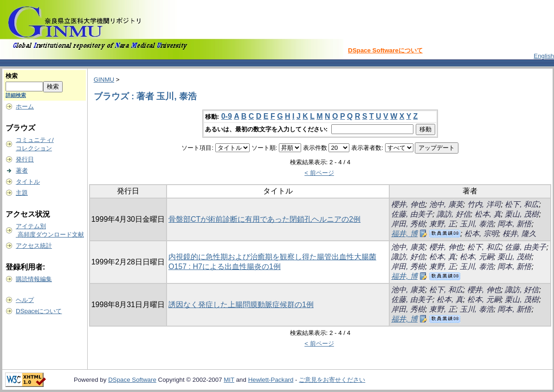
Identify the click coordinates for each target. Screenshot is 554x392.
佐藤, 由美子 (412, 214)
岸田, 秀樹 (408, 224)
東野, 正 (442, 224)
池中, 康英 (446, 204)
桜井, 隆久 (519, 234)
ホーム (25, 106)
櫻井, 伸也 (408, 204)
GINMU (104, 80)
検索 (12, 76)
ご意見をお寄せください (332, 380)
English (544, 56)
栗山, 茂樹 (522, 214)
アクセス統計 (34, 246)
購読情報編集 (34, 279)
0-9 (227, 116)
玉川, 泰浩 (477, 224)
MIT (229, 380)
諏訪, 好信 (454, 214)
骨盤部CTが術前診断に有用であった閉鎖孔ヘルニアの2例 (264, 219)
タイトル (28, 182)
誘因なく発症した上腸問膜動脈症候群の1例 (241, 305)
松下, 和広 (522, 204)
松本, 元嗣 (477, 257)
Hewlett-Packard (271, 380)
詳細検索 (16, 95)
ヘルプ (25, 300)
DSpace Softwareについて (385, 50)
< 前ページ (319, 173)
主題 (22, 193)
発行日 (25, 159)
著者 (22, 170)
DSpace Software (132, 380)
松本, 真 (488, 214)
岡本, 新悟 (514, 224)
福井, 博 (404, 234)
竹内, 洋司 (484, 204)
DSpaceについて (39, 311)
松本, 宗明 (481, 234)
